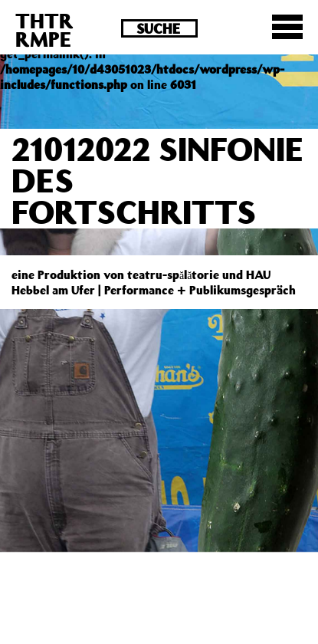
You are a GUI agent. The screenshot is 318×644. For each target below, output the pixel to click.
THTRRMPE (44, 30)
